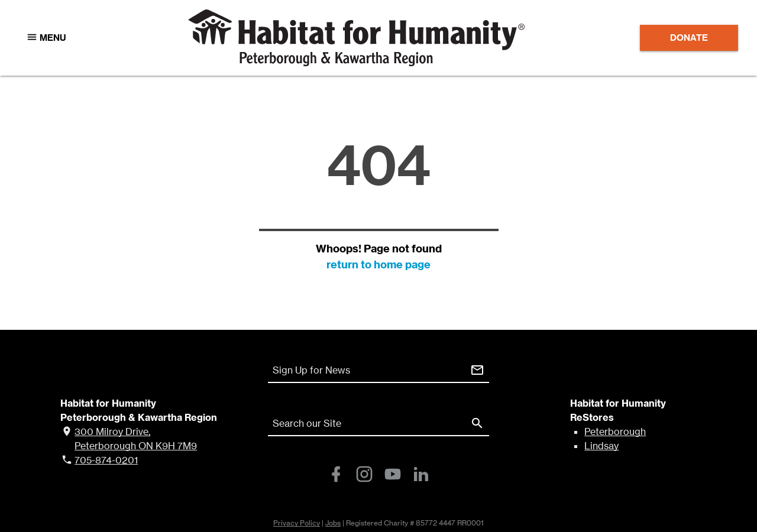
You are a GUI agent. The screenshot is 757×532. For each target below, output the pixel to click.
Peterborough (615, 432)
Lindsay (601, 446)
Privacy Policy (297, 523)
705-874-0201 (106, 460)
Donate (689, 38)
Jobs (333, 523)
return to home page (378, 265)
